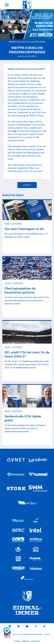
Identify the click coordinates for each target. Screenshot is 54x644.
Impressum (25, 641)
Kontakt (17, 641)
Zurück (27, 185)
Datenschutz (35, 641)
